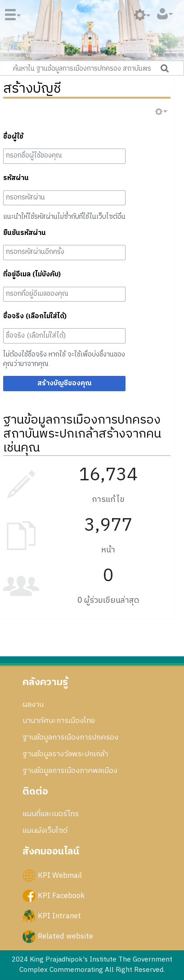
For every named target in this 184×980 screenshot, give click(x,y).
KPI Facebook (61, 895)
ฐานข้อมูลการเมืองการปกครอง (70, 737)
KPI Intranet (59, 916)
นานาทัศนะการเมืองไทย (59, 721)
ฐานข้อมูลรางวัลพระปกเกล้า (65, 754)
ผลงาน (33, 705)
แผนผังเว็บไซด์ (45, 831)
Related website (65, 936)
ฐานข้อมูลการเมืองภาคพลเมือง (70, 771)
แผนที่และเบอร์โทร (51, 814)
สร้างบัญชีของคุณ (65, 383)
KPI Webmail (60, 875)
